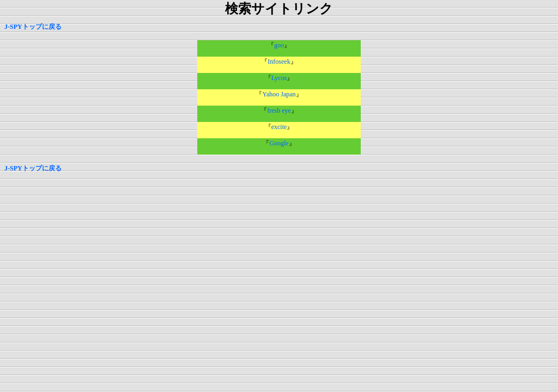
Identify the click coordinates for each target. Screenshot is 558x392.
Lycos (279, 78)
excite (279, 127)
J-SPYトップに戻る (33, 27)
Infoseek (279, 62)
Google (279, 143)
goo (279, 45)
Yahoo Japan (279, 94)
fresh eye (279, 111)
